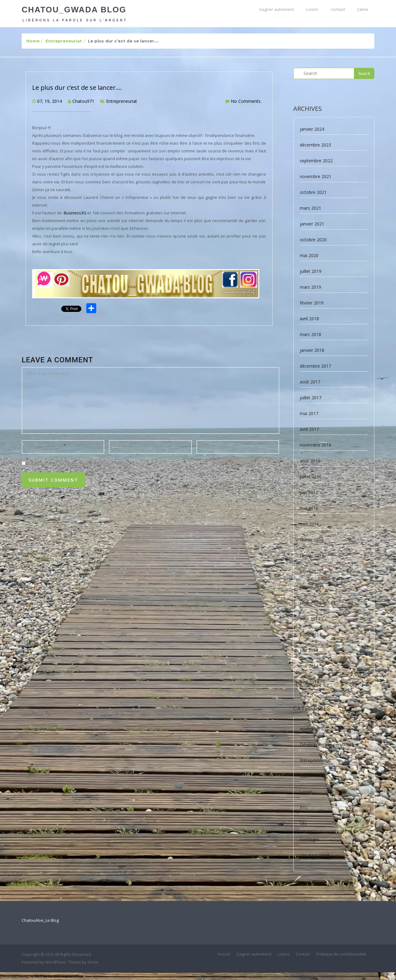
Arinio (93, 962)
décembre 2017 (315, 366)
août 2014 (310, 619)
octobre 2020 (313, 240)
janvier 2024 (312, 129)
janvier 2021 (312, 224)
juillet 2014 (311, 634)
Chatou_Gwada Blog (74, 10)
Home (33, 41)
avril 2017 (309, 429)
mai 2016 (309, 508)
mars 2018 (310, 334)
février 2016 (312, 540)
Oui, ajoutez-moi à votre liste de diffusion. (68, 464)
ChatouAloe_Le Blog (40, 920)
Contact (338, 9)
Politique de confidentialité (341, 954)
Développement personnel (326, 744)
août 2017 (310, 382)
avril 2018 (309, 319)
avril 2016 (309, 524)
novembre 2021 (316, 176)
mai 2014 (309, 666)
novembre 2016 (316, 445)
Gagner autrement (276, 9)
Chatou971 (83, 101)
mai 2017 (309, 413)
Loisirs (312, 9)
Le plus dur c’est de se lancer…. (77, 87)
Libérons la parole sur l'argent (75, 20)
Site (303, 823)
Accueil (224, 954)
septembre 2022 (316, 161)
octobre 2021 (313, 192)
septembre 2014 (316, 603)
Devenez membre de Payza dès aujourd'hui (41, 976)
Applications (312, 729)
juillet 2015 (311, 571)
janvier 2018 (312, 350)
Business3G (75, 213)
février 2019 (312, 303)
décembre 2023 (315, 145)
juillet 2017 (311, 398)
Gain (304, 776)
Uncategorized (314, 855)
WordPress (56, 962)
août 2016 (310, 461)
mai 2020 (309, 255)
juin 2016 (309, 492)
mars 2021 (310, 208)
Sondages (310, 839)
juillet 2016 (311, 477)
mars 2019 (310, 287)
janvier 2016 (312, 556)
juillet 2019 (311, 271)
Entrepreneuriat (64, 41)
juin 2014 (309, 650)
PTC (304, 808)
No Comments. (246, 101)
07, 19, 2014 (49, 101)
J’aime (363, 9)
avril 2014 (309, 682)
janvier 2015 (312, 587)
